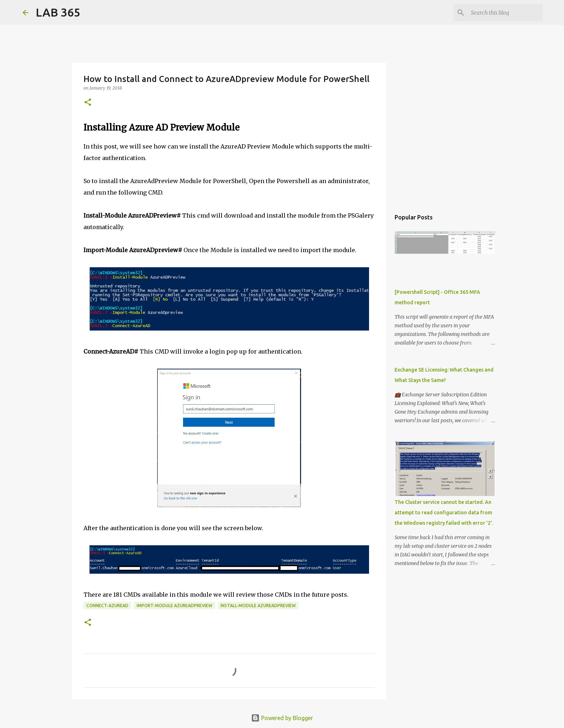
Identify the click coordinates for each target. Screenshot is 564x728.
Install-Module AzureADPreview (258, 606)
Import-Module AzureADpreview (174, 606)
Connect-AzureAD (107, 606)
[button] (88, 103)
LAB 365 (58, 12)
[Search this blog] (505, 13)
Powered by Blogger (282, 718)
